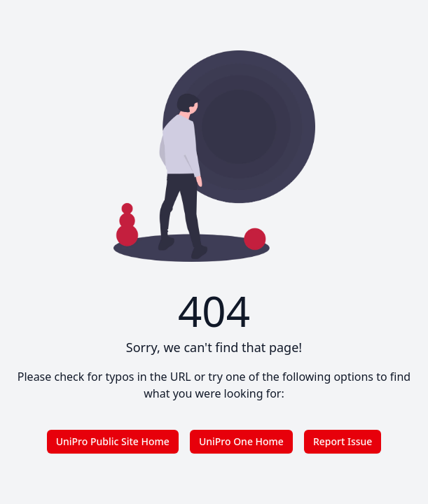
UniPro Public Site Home (113, 441)
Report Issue (343, 441)
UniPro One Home (241, 441)
